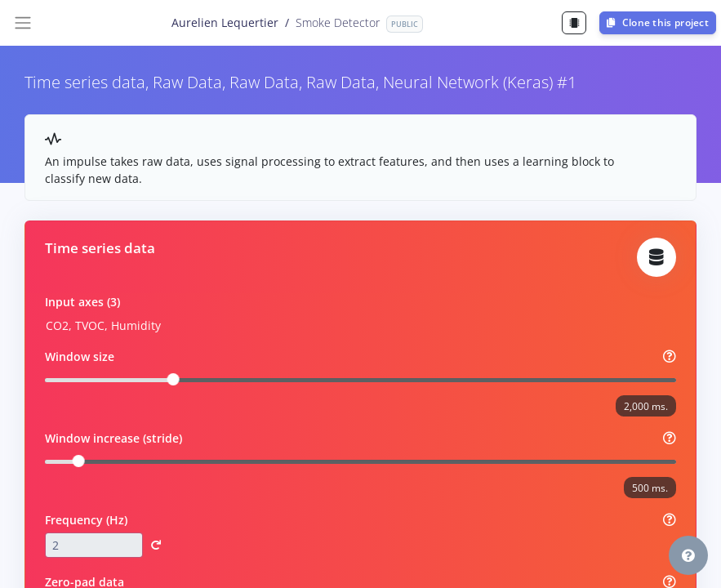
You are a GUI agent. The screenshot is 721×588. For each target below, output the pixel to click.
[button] (156, 546)
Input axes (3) (82, 302)
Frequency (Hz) (86, 520)
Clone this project (658, 22)
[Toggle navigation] (23, 23)
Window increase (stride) (113, 438)
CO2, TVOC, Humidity (103, 325)
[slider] (174, 379)
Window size (80, 356)
